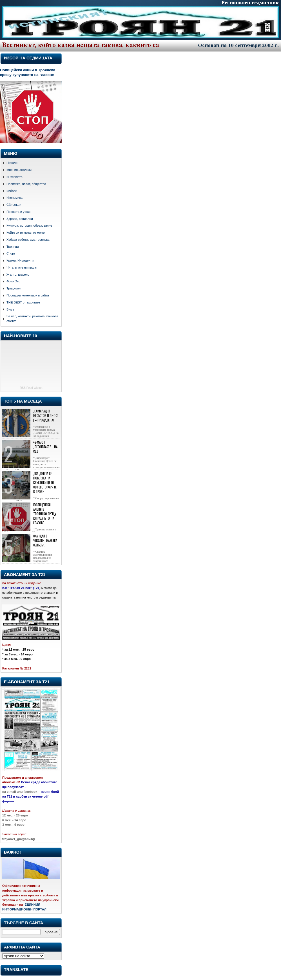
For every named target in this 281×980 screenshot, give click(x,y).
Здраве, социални (20, 219)
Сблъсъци (14, 205)
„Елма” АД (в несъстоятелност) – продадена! (46, 416)
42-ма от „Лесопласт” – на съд (45, 447)
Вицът (11, 309)
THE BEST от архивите (23, 302)
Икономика (15, 198)
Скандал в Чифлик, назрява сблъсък (45, 541)
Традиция (14, 288)
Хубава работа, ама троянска (28, 240)
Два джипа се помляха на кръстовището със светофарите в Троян (45, 483)
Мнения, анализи (19, 170)
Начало (12, 163)
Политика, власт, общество (26, 184)
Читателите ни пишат (22, 267)
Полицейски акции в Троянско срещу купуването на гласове (28, 72)
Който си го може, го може (26, 233)
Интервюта (15, 177)
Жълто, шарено (18, 274)
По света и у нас (18, 212)
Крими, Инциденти (20, 260)
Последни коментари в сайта (28, 295)
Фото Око (13, 281)
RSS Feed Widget (31, 388)
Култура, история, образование (29, 226)
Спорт (11, 253)
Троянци (13, 247)
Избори (12, 191)
